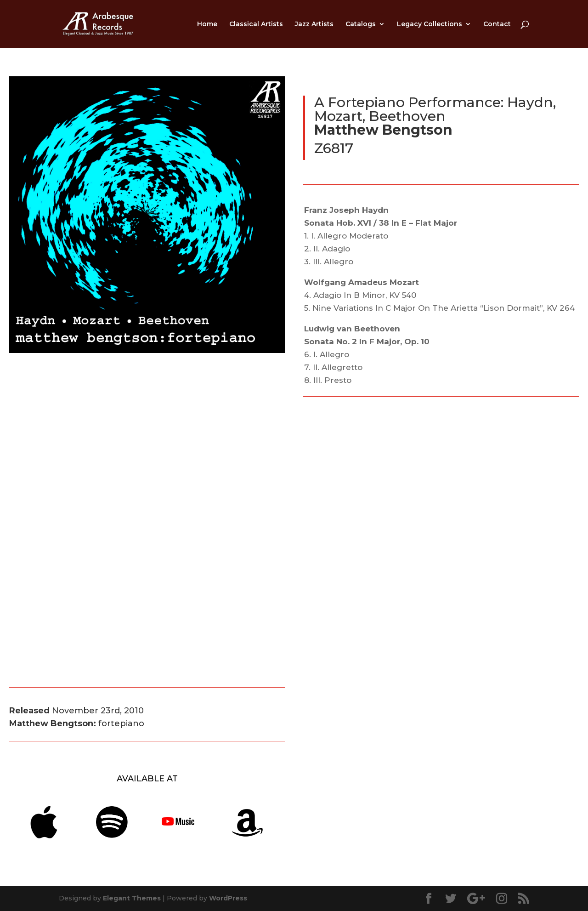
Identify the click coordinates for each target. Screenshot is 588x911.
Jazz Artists (314, 24)
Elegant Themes (132, 898)
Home (207, 24)
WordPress (228, 898)
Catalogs (361, 24)
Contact (497, 24)
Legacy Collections (430, 24)
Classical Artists (256, 24)
